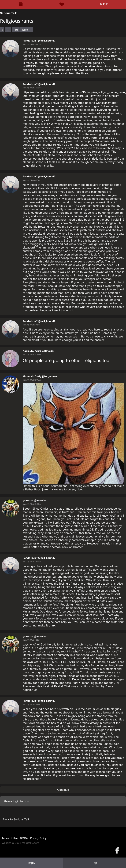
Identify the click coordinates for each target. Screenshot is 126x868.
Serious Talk (8, 13)
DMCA (24, 838)
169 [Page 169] (16, 30)
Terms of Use (10, 838)
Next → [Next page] (27, 30)
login (16, 801)
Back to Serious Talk (16, 819)
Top (94, 863)
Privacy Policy (38, 838)
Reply (32, 863)
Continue (63, 790)
